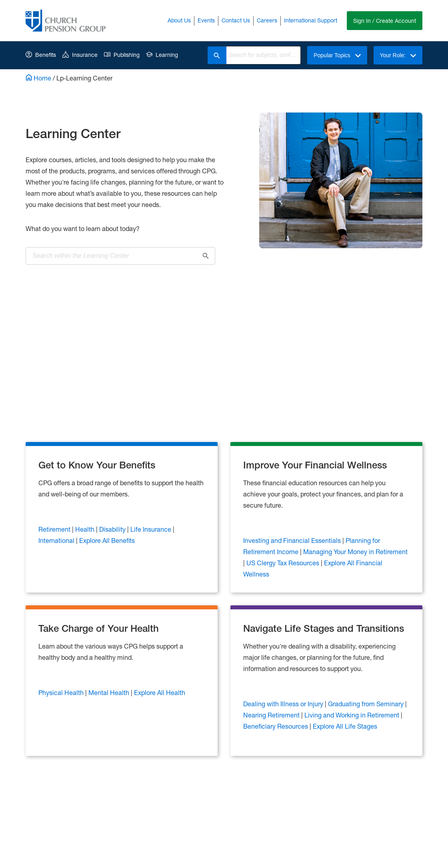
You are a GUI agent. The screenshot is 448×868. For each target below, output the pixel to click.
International (57, 539)
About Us (178, 20)
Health (86, 528)
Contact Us (235, 20)
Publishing (122, 55)
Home (38, 78)
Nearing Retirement (272, 714)
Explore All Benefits (107, 539)
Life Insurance (152, 528)
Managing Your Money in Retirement (355, 551)
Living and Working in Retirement (353, 714)
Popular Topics (336, 55)
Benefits (41, 55)
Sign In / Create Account (384, 21)
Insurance (80, 55)
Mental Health (110, 692)
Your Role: (397, 55)
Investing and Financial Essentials (293, 539)
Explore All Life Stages (345, 725)
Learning (162, 55)
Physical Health (62, 692)
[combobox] (262, 55)
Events (205, 20)
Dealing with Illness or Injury (284, 703)
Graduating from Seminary (367, 703)
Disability (113, 528)
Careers (266, 20)
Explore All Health (160, 692)
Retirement (55, 528)
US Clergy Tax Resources (284, 562)
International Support (310, 20)
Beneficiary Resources (276, 725)
